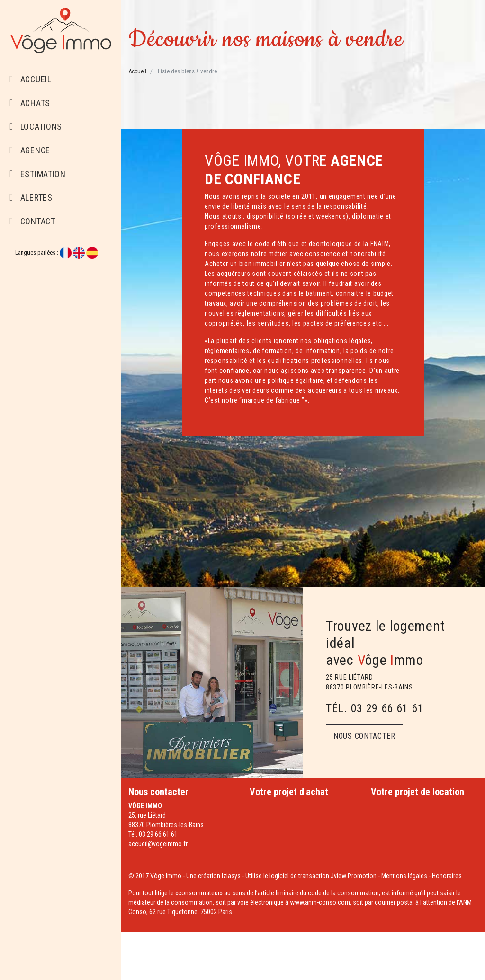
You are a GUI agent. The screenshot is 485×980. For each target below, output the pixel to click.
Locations (36, 127)
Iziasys (231, 876)
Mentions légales (404, 876)
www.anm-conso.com (320, 902)
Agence (30, 150)
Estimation (38, 174)
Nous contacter (364, 736)
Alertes (31, 198)
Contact (32, 221)
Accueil (31, 79)
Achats (30, 103)
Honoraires (447, 876)
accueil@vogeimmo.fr (158, 844)
